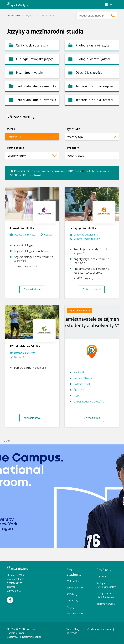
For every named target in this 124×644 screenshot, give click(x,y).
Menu (110, 4)
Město (11, 129)
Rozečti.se (72, 633)
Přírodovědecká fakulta (25, 346)
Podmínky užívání (16, 633)
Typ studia (73, 129)
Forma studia (15, 148)
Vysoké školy (14, 15)
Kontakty (101, 577)
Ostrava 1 (19, 357)
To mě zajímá (92, 418)
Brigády (70, 607)
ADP (76, 396)
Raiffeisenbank (82, 384)
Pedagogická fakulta (83, 228)
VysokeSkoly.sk (74, 629)
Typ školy (73, 148)
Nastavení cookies (32, 637)
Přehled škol (73, 581)
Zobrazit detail (32, 289)
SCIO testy (72, 594)
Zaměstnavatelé (75, 588)
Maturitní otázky (75, 613)
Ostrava (48, 235)
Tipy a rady (72, 601)
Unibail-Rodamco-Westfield (89, 402)
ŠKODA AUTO (82, 390)
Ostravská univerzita (25, 235)
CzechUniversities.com (99, 629)
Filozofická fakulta (22, 228)
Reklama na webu (106, 604)
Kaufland (79, 372)
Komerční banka (83, 378)
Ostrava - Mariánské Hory (87, 239)
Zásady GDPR (14, 637)
